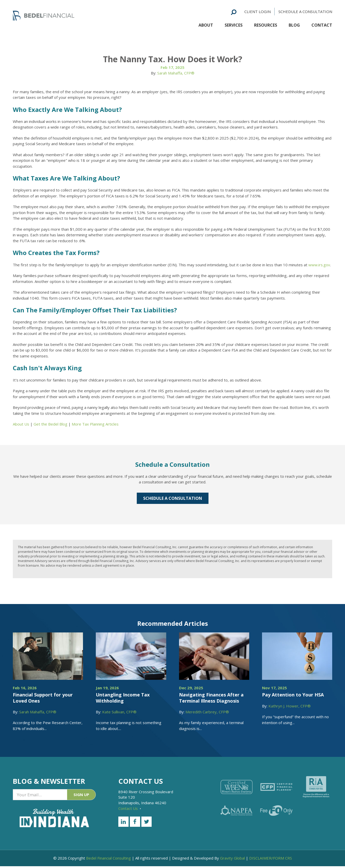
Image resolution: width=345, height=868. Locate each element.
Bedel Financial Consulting (108, 860)
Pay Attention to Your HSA (293, 695)
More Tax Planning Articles (95, 424)
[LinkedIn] (123, 822)
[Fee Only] (276, 810)
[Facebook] (135, 822)
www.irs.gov (319, 265)
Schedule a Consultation (305, 10)
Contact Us (130, 808)
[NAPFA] (237, 811)
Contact (322, 24)
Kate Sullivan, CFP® (119, 712)
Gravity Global (232, 860)
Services (234, 24)
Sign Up (81, 796)
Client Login (258, 10)
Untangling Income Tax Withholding (123, 698)
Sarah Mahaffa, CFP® (176, 73)
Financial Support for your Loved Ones (43, 698)
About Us (21, 424)
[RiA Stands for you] (316, 787)
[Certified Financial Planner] (276, 787)
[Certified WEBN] (237, 787)
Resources (266, 24)
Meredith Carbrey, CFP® (207, 712)
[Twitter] (147, 822)
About (206, 24)
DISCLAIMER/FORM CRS (271, 860)
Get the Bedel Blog (50, 424)
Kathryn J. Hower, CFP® (290, 706)
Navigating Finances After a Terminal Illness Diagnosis (211, 698)
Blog (294, 24)
